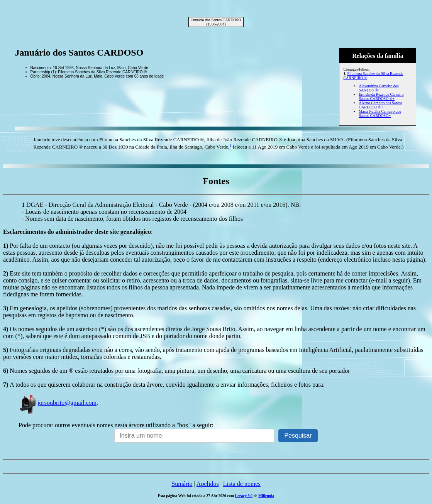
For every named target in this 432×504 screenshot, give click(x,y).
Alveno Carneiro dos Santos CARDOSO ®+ (380, 105)
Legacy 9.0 (244, 496)
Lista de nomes (242, 484)
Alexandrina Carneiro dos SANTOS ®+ (379, 88)
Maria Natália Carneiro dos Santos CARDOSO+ (380, 113)
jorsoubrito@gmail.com (58, 403)
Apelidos (208, 484)
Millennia (266, 496)
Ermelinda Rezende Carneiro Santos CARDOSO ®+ (381, 96)
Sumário (182, 484)
